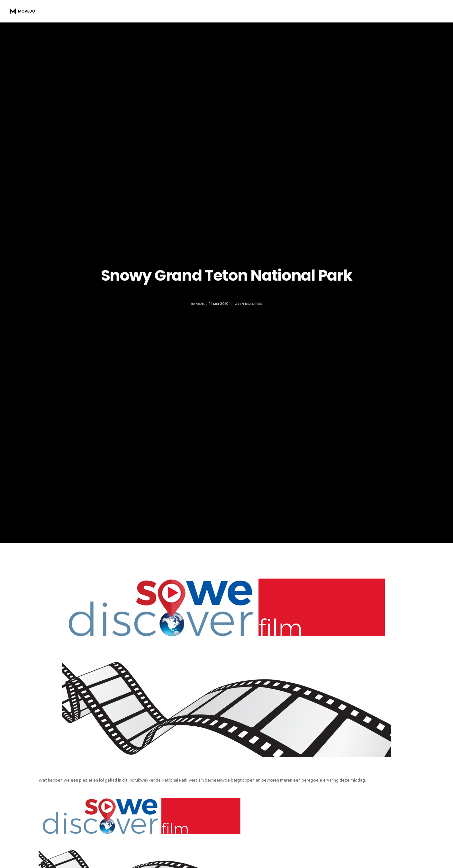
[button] (141, 852)
